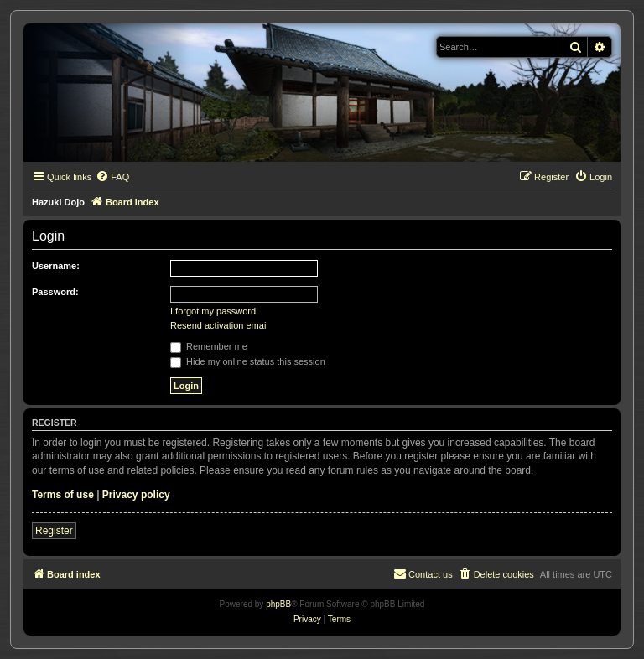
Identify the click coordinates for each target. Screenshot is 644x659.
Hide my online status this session (248, 361)
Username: (56, 266)
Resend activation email (219, 325)
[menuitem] (112, 177)
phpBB (278, 604)
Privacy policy (136, 495)
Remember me (209, 346)
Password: (55, 292)
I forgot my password (213, 311)
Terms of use (63, 495)
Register (54, 531)
